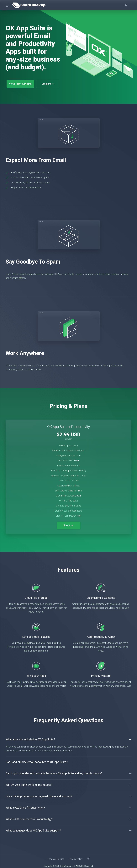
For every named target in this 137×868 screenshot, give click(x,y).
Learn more (49, 84)
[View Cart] (126, 5)
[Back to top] (89, 856)
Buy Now (68, 524)
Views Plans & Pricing (20, 84)
